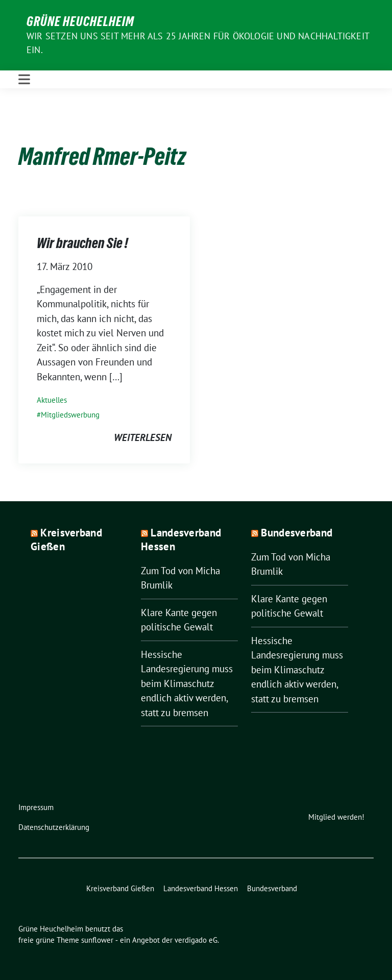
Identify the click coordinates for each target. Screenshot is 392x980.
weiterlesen (143, 437)
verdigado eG (196, 940)
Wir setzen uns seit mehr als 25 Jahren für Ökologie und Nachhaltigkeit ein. (198, 43)
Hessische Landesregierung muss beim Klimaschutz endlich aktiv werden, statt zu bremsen (187, 683)
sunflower (97, 940)
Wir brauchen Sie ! (82, 243)
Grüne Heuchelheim (80, 21)
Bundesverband (297, 533)
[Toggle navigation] (24, 79)
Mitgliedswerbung (70, 415)
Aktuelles (52, 400)
